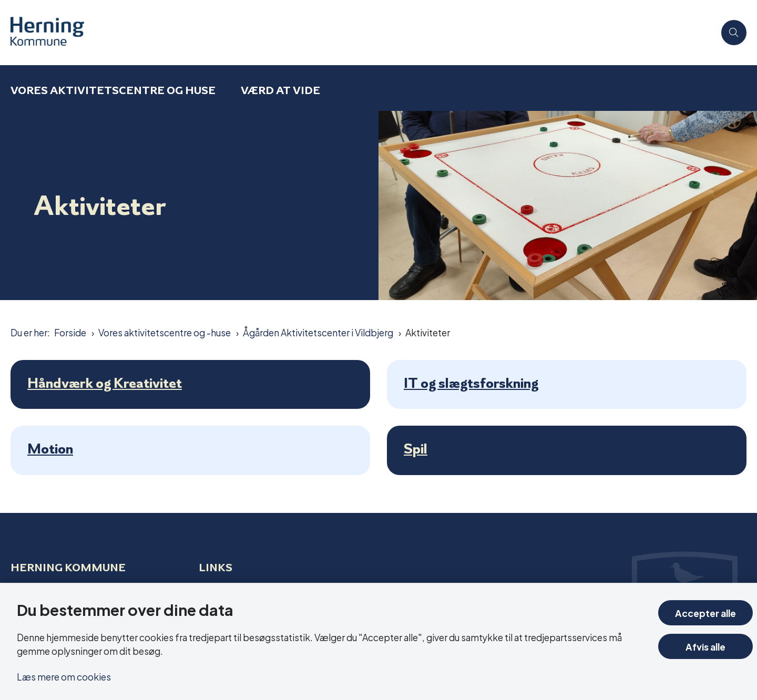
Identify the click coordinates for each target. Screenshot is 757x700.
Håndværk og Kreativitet (105, 383)
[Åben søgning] (734, 33)
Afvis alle (705, 646)
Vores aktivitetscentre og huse (113, 90)
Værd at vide (280, 90)
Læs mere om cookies (64, 676)
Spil (416, 449)
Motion (50, 449)
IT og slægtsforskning (471, 383)
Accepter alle (705, 612)
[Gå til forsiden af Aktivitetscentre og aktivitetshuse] (363, 33)
